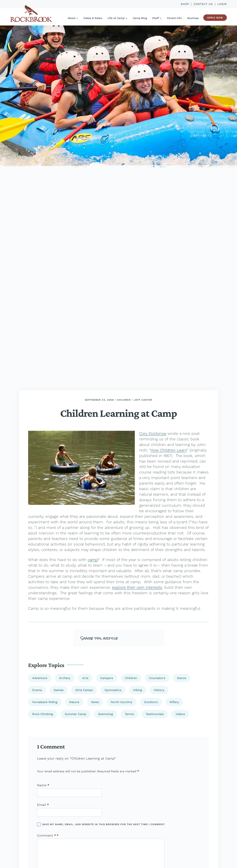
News (95, 702)
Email (43, 805)
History (159, 690)
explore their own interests (137, 587)
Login (222, 4)
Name (43, 785)
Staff (157, 18)
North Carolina (121, 702)
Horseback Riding (45, 702)
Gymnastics (113, 690)
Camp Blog (140, 18)
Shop (185, 4)
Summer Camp (76, 714)
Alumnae (193, 18)
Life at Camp (117, 18)
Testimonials (155, 714)
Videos (180, 714)
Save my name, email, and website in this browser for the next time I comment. (104, 824)
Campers (107, 678)
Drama (37, 690)
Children (124, 400)
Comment (46, 835)
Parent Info (174, 18)
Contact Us (203, 4)
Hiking (138, 690)
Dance (182, 678)
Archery (65, 678)
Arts (85, 678)
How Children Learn (169, 450)
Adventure (40, 678)
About (73, 18)
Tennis (129, 714)
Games (59, 690)
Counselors (157, 678)
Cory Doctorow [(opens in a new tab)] (153, 433)
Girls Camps (84, 690)
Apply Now (215, 18)
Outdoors (151, 702)
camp (93, 560)
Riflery (174, 702)
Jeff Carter (143, 400)
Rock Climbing (43, 714)
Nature (74, 702)
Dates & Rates (93, 18)
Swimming (106, 714)
